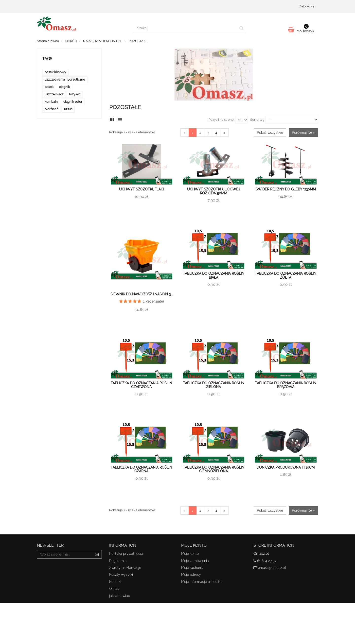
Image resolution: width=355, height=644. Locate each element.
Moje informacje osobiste (201, 582)
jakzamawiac (120, 596)
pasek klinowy (55, 72)
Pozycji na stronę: (221, 120)
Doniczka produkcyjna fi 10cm (286, 467)
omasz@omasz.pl (272, 568)
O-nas (114, 589)
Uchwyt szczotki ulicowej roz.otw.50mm (214, 191)
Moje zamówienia (195, 561)
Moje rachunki (192, 568)
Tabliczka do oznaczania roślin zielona (214, 385)
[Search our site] (185, 28)
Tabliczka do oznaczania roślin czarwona (141, 385)
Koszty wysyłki (121, 575)
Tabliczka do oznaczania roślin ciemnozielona (214, 469)
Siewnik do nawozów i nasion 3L (142, 294)
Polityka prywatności (126, 554)
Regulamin (118, 561)
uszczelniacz (54, 94)
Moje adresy (191, 575)
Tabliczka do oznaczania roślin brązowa (286, 385)
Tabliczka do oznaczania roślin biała (214, 275)
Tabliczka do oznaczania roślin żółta (286, 275)
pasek (49, 87)
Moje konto (190, 554)
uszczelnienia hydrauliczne (65, 79)
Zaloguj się (307, 6)
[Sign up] (97, 554)
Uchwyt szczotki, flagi (142, 189)
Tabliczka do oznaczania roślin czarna (141, 469)
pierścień (52, 109)
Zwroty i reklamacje (125, 568)
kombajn (51, 102)
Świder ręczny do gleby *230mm (286, 189)
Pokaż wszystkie (270, 133)
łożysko (75, 94)
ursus (68, 109)
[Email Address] (65, 554)
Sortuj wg (257, 120)
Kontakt (115, 582)
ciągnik (64, 87)
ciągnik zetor (73, 102)
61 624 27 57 (267, 561)
